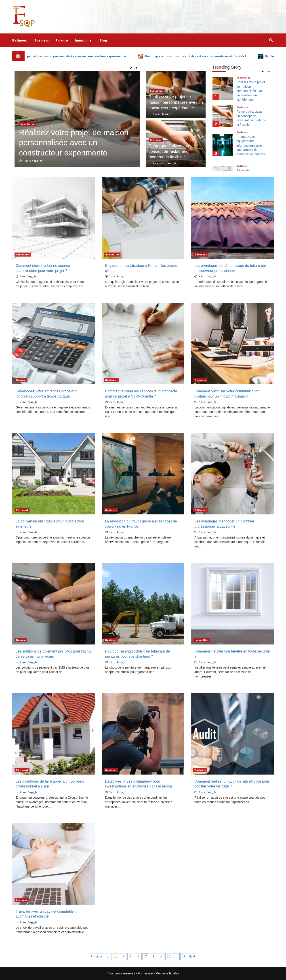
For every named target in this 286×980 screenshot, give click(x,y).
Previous (97, 956)
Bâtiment (20, 40)
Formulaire (145, 973)
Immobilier (84, 40)
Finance (62, 40)
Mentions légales (167, 973)
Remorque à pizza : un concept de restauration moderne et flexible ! (209, 56)
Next (192, 956)
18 (184, 956)
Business (42, 40)
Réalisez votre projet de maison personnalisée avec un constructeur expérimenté (79, 56)
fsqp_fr (37, 161)
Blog (103, 40)
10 (169, 956)
